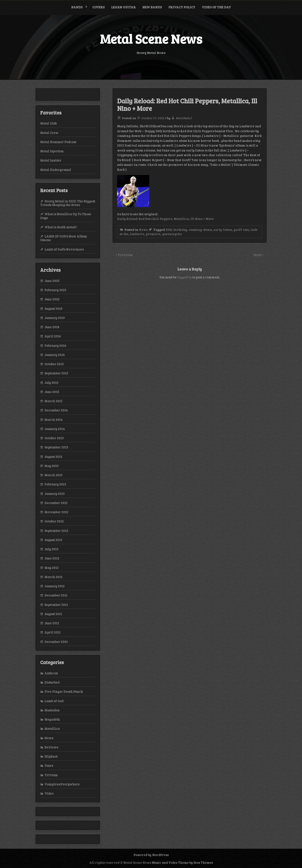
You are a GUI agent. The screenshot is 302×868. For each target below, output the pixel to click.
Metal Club (48, 123)
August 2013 (53, 457)
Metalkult (183, 118)
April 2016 (53, 336)
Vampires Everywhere (62, 784)
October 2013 (54, 438)
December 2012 (56, 503)
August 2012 (53, 540)
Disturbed (52, 682)
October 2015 (54, 364)
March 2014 (54, 420)
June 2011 (52, 623)
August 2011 (53, 614)
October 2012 (54, 521)
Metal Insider (51, 160)
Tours (49, 766)
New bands (152, 7)
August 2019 (53, 309)
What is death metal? (61, 227)
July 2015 (51, 383)
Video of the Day (216, 7)
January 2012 (55, 586)
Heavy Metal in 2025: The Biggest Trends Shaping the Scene (68, 203)
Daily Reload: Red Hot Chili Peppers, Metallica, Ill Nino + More (165, 219)
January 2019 (55, 318)
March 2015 (53, 401)
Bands (77, 7)
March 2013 (53, 475)
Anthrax (51, 673)
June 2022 (52, 299)
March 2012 (53, 577)
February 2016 (55, 346)
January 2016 (55, 355)
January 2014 (55, 429)
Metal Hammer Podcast (58, 142)
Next (258, 255)
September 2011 (56, 605)
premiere (153, 234)
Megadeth (52, 719)
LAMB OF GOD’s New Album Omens (64, 238)
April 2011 (52, 632)
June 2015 (52, 392)
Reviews (51, 747)
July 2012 (51, 549)
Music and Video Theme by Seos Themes (182, 862)
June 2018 (52, 327)
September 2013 (56, 447)
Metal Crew (49, 133)
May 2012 (52, 568)
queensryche (172, 234)
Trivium (51, 775)
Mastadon (52, 710)
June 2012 (52, 558)
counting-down (200, 230)
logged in (184, 277)
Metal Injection (52, 151)
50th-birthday (176, 230)
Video (49, 793)
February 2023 (55, 290)
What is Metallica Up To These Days (66, 216)
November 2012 (56, 512)
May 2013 (52, 466)
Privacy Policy (182, 7)
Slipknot (51, 756)
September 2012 (56, 531)
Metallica (52, 729)
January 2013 (55, 494)
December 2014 (56, 410)
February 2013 (55, 484)
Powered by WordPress (151, 855)
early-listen (223, 230)
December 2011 (56, 595)
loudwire (137, 234)
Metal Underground (55, 170)
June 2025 (52, 281)
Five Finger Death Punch (64, 691)
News (143, 230)
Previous (125, 255)
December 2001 (56, 642)
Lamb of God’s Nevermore (64, 249)
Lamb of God (54, 701)
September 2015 (56, 373)
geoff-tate (241, 230)
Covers (98, 7)
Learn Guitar (123, 7)
